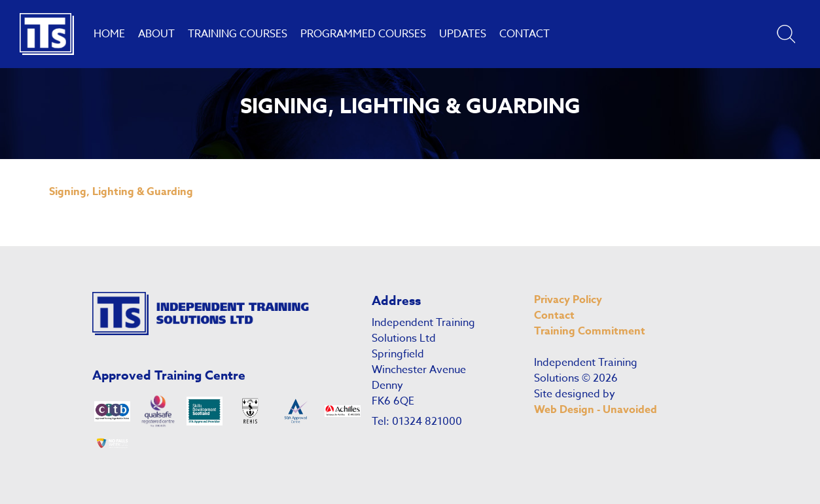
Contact (525, 34)
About (156, 34)
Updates (463, 34)
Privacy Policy (568, 300)
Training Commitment (590, 331)
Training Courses (238, 34)
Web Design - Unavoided (596, 410)
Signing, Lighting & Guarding (121, 192)
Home (109, 34)
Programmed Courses (363, 34)
